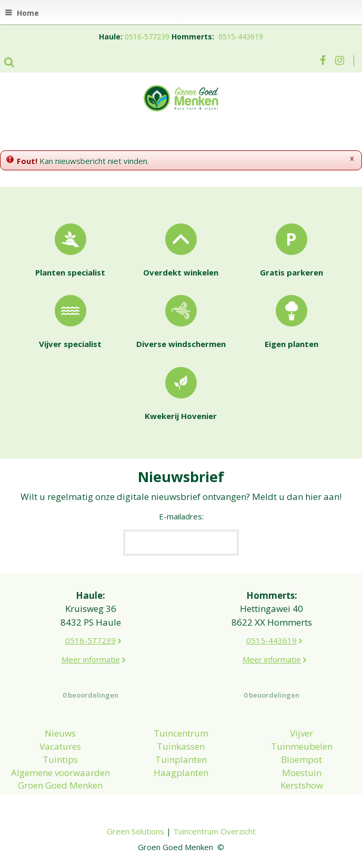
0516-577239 (147, 37)
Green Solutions (135, 831)
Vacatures (60, 746)
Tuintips (60, 759)
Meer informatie (91, 659)
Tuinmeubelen (302, 746)
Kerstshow (302, 785)
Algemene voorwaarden (61, 773)
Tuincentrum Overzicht (214, 831)
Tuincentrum (181, 733)
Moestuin (302, 773)
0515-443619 (241, 37)
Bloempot (301, 759)
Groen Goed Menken (60, 785)
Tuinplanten (181, 759)
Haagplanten (181, 773)
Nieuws (60, 733)
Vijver (301, 733)
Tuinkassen (181, 746)
